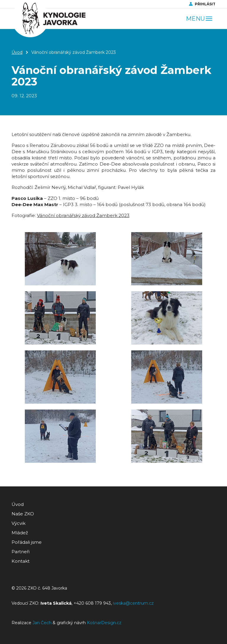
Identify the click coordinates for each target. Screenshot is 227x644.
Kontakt (21, 561)
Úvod (17, 52)
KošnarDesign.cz (104, 623)
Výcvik (18, 523)
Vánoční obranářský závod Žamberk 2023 (83, 215)
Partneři (21, 552)
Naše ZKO (23, 514)
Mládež (20, 533)
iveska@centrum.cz (133, 603)
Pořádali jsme (27, 542)
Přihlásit (205, 4)
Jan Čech (42, 623)
